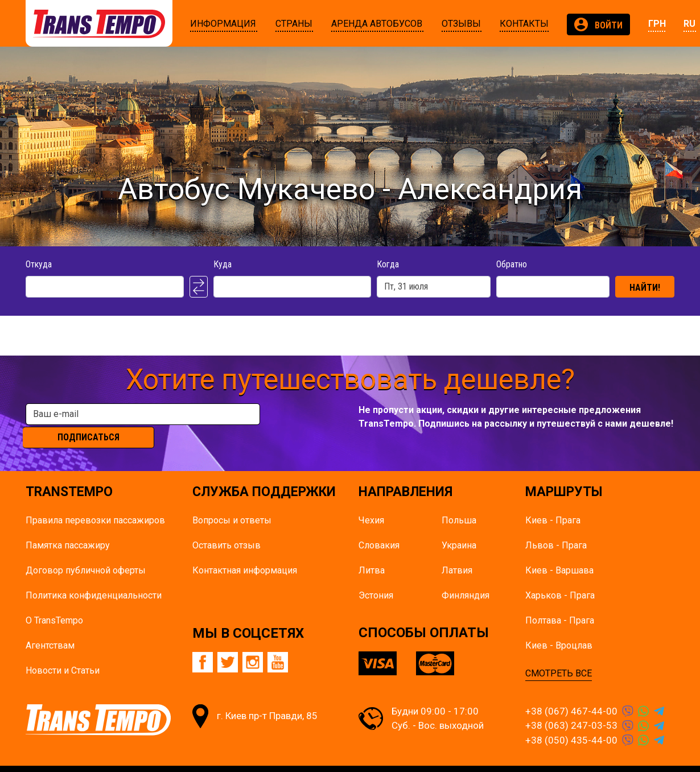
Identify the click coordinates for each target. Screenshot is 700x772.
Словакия (379, 527)
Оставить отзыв (227, 527)
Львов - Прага (556, 527)
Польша (459, 502)
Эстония (376, 577)
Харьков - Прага (560, 577)
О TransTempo (54, 602)
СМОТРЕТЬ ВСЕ (559, 655)
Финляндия (466, 577)
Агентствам (50, 627)
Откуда (39, 264)
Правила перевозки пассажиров (95, 502)
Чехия (371, 502)
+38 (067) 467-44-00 (571, 693)
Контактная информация (245, 552)
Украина (459, 527)
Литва (372, 552)
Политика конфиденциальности (94, 577)
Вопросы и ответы (232, 502)
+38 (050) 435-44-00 (571, 722)
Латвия (457, 552)
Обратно (512, 264)
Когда (388, 264)
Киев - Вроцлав (559, 627)
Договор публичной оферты (86, 552)
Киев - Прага (553, 502)
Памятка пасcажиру (68, 527)
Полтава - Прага (560, 602)
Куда (223, 264)
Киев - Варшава (559, 552)
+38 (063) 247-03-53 (571, 708)
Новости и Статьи (63, 652)
